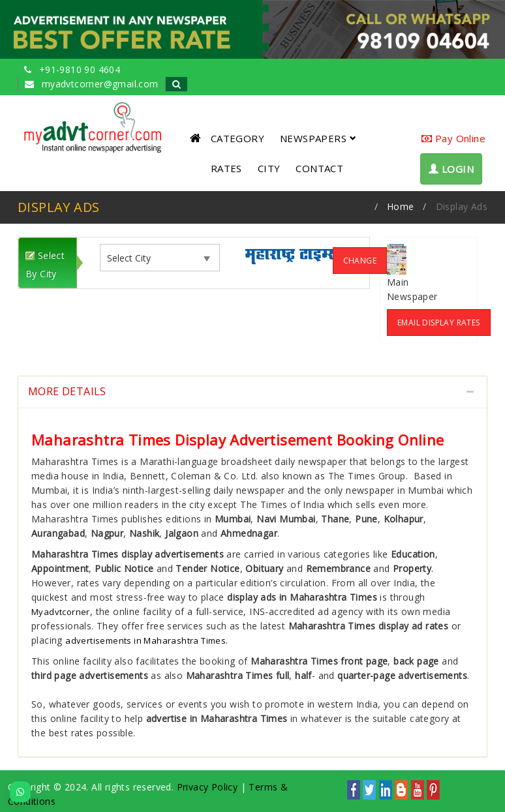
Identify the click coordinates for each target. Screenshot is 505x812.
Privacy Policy (207, 787)
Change (360, 261)
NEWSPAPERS (318, 138)
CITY (269, 168)
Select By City (45, 264)
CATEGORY (237, 138)
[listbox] (134, 258)
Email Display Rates (439, 323)
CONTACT (319, 168)
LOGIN (451, 169)
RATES (226, 168)
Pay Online (453, 138)
